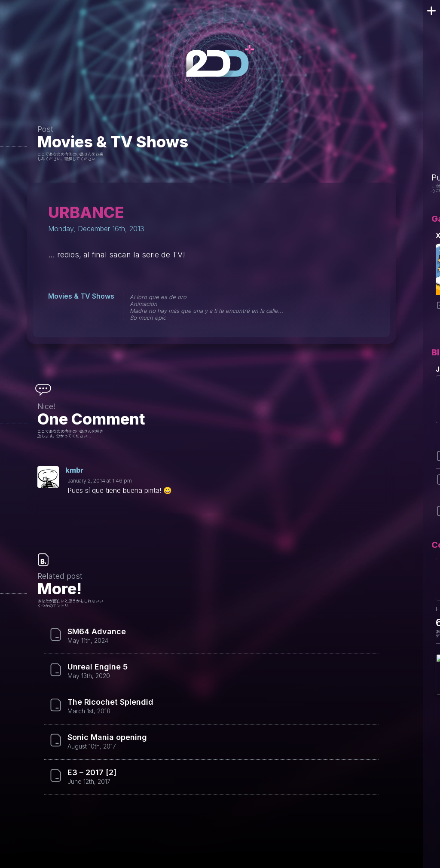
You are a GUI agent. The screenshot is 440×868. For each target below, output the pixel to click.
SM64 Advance (97, 632)
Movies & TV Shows (113, 142)
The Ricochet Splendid (110, 702)
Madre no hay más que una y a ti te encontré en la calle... (206, 311)
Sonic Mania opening (107, 737)
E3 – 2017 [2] (92, 773)
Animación (144, 304)
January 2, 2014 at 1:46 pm (100, 481)
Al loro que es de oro (158, 297)
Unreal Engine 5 (98, 667)
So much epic (148, 318)
